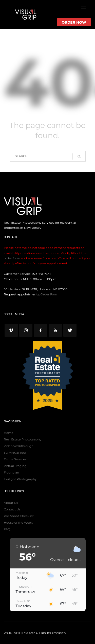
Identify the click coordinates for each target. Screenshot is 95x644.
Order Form (49, 294)
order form (12, 258)
